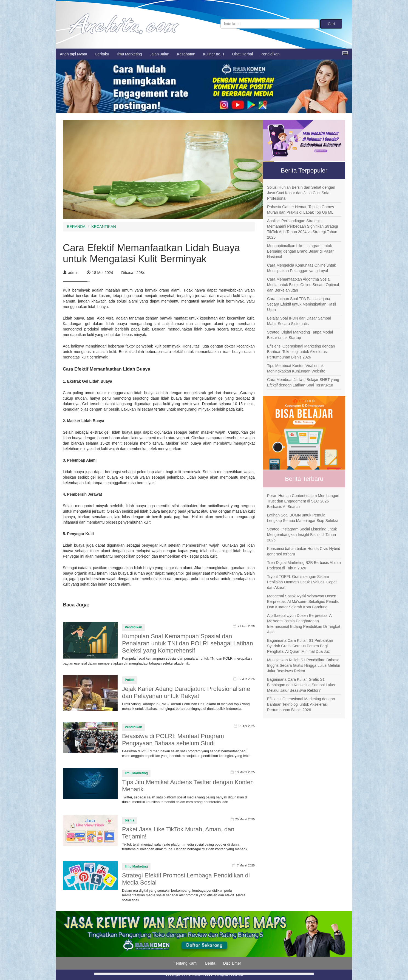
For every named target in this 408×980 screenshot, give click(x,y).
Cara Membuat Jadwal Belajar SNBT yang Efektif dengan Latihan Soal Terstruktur (303, 382)
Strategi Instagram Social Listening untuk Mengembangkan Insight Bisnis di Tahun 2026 (302, 535)
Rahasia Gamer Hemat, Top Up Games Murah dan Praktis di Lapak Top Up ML (301, 210)
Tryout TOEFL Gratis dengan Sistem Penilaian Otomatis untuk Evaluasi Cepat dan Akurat (302, 582)
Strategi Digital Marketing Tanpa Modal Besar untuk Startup (300, 335)
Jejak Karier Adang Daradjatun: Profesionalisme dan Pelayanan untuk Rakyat (186, 692)
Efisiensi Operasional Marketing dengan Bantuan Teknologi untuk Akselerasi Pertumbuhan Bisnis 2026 (301, 352)
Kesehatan (186, 54)
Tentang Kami (186, 963)
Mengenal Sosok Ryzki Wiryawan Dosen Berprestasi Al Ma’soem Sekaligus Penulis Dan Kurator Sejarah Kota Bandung (303, 601)
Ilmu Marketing (129, 54)
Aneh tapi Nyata (73, 54)
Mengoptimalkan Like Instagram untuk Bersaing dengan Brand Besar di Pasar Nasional (300, 251)
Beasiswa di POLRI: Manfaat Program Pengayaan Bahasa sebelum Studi (173, 740)
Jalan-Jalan (160, 54)
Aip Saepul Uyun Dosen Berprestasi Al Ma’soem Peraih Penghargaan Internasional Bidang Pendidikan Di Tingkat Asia (304, 624)
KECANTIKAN (104, 227)
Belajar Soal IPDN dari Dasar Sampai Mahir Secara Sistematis (299, 321)
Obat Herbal (243, 54)
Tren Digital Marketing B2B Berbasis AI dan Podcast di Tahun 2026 (304, 565)
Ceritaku (102, 54)
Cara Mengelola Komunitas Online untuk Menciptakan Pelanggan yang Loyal (301, 268)
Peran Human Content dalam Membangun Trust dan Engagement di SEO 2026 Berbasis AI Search (303, 501)
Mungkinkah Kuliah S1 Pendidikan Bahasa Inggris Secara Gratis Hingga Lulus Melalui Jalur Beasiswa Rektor (303, 665)
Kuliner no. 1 (214, 54)
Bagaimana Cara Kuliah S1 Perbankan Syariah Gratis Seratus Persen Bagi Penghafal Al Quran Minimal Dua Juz (300, 646)
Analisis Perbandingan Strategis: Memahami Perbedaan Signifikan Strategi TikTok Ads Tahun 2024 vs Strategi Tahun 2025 (302, 229)
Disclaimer (232, 963)
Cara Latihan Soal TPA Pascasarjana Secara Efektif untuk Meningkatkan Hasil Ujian (301, 304)
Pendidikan (270, 54)
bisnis (129, 820)
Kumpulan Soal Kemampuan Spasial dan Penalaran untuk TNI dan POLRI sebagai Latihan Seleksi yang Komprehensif (188, 643)
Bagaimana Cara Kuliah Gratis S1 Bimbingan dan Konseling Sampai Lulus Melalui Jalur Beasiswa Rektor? (301, 685)
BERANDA (76, 227)
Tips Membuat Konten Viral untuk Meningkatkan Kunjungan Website (296, 368)
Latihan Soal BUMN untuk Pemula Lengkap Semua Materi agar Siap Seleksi (302, 518)
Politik (130, 680)
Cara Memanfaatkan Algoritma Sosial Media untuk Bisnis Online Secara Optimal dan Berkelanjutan (303, 285)
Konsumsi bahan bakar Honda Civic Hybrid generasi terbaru (304, 551)
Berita (210, 963)
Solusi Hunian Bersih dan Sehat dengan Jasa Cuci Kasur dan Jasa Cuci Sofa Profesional (301, 193)
